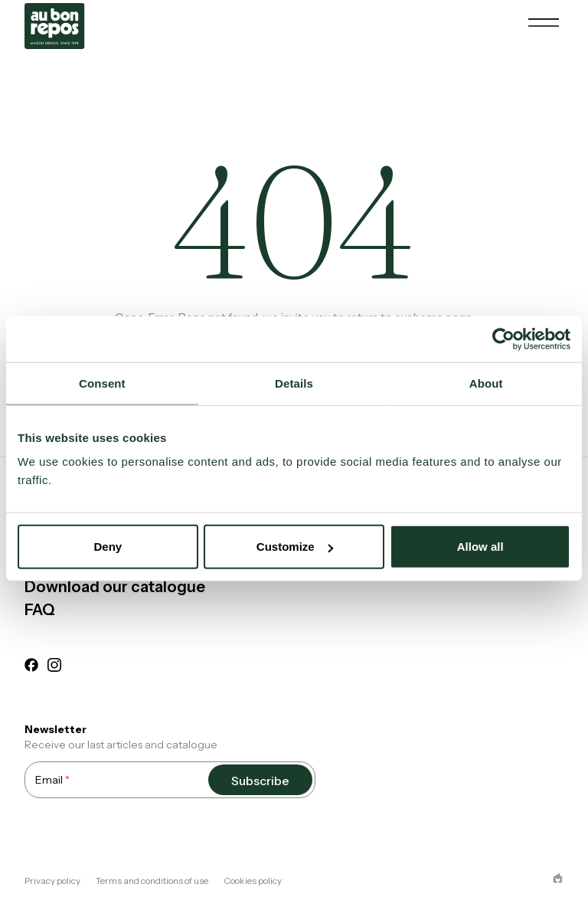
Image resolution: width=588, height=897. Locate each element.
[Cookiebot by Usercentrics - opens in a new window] (503, 339)
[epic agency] (558, 878)
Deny (108, 547)
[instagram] (54, 668)
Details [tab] (294, 383)
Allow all (480, 547)
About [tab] (486, 383)
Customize (295, 547)
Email (52, 779)
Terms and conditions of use (152, 881)
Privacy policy (52, 881)
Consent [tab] (102, 383)
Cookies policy (253, 881)
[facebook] (31, 668)
